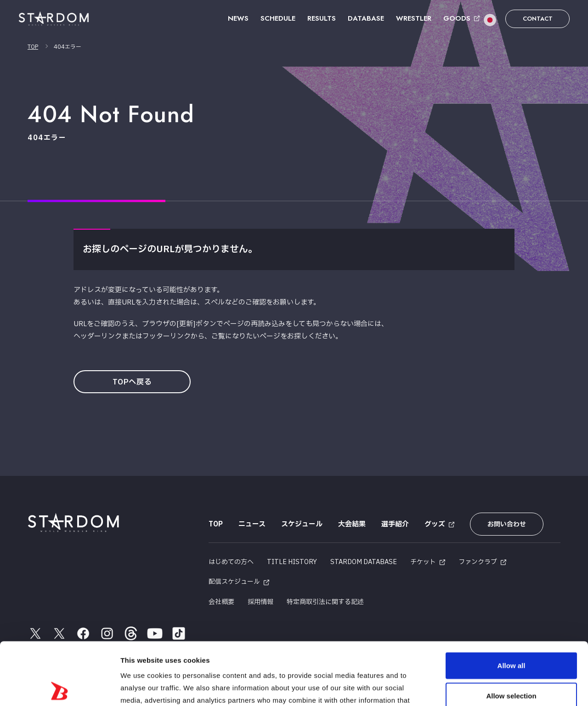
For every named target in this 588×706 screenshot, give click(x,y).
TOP (33, 47)
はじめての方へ (231, 562)
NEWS (238, 18)
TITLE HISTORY (292, 562)
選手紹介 (395, 524)
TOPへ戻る (132, 382)
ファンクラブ (478, 562)
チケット (423, 562)
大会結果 (352, 524)
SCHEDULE (278, 18)
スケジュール (302, 524)
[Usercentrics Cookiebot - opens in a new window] (59, 688)
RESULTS (322, 18)
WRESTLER (414, 18)
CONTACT (538, 19)
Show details (482, 688)
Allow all (512, 603)
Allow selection (511, 633)
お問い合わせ (507, 524)
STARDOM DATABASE (364, 562)
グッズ (435, 524)
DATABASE (366, 18)
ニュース (252, 524)
